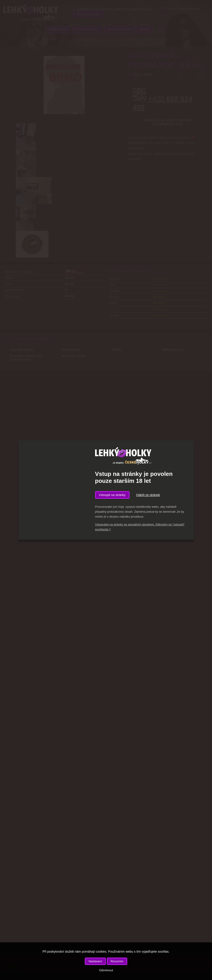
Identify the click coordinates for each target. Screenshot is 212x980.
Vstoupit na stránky (112, 495)
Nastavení (95, 961)
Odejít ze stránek (148, 495)
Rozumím (117, 961)
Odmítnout (106, 970)
